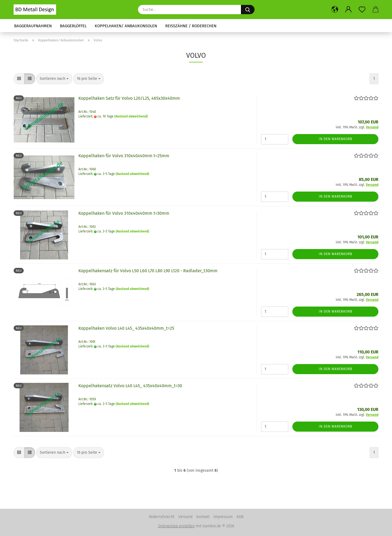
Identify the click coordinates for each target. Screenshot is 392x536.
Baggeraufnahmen (33, 26)
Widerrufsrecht (162, 517)
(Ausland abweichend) (131, 116)
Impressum (223, 517)
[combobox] (54, 79)
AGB (240, 517)
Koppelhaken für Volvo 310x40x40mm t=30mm (124, 213)
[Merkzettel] (362, 10)
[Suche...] (248, 10)
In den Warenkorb (336, 139)
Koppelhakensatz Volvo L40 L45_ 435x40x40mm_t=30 (130, 386)
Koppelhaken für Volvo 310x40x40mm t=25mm (124, 156)
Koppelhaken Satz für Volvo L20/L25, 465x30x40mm (129, 98)
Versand (185, 517)
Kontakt (203, 517)
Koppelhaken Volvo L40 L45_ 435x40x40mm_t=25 (126, 328)
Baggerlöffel (73, 26)
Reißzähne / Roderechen (191, 26)
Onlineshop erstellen (176, 526)
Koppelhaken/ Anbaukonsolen (126, 26)
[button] (335, 10)
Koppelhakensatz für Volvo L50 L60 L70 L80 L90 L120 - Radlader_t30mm (148, 271)
